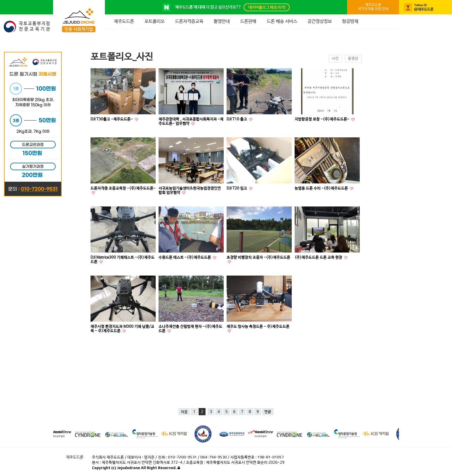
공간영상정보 (320, 21)
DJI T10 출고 (237, 119)
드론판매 (248, 21)
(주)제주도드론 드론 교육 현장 (319, 258)
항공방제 (350, 21)
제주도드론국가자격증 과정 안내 (373, 7)
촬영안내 (222, 21)
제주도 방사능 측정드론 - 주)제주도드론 (258, 327)
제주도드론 (124, 21)
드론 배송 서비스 (282, 21)
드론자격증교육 (189, 21)
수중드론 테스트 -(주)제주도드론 (185, 258)
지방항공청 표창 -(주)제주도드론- (322, 119)
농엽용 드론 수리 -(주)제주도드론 (322, 188)
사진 (335, 59)
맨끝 (268, 412)
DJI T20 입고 (237, 188)
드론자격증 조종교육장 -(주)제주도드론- (123, 188)
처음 (184, 412)
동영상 (353, 59)
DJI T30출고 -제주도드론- (112, 119)
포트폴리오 (155, 21)
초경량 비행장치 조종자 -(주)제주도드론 (258, 258)
